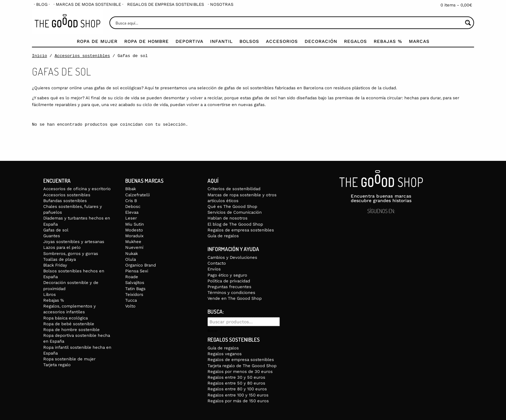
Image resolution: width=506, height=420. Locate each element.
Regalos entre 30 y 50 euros (236, 377)
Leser (131, 218)
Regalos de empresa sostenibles (166, 4)
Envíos (214, 269)
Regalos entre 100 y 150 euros (238, 395)
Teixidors (134, 294)
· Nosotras (221, 4)
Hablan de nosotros (228, 218)
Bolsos (249, 41)
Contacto (217, 263)
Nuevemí (134, 247)
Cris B (131, 201)
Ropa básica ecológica (66, 318)
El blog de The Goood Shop (235, 224)
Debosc (133, 206)
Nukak (132, 254)
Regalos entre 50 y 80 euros (236, 383)
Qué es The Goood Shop (232, 206)
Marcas (419, 41)
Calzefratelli (137, 195)
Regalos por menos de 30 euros (240, 371)
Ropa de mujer (97, 41)
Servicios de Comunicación (235, 212)
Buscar (213, 331)
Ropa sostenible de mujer (69, 359)
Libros (50, 294)
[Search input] (288, 23)
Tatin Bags (135, 289)
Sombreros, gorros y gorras (71, 254)
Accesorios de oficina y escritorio (77, 189)
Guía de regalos (223, 236)
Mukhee (133, 242)
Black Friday (55, 265)
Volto (130, 306)
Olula (131, 259)
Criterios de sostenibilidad (234, 189)
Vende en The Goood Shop (235, 298)
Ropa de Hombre (147, 41)
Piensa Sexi (137, 271)
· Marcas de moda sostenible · (88, 4)
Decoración (321, 41)
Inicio (40, 56)
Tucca (131, 300)
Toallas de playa (60, 259)
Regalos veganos (225, 354)
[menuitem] (42, 4)
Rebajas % (388, 41)
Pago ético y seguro (227, 275)
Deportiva (189, 41)
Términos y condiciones (231, 293)
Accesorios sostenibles (82, 56)
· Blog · (42, 4)
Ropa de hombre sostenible (71, 330)
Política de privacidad (229, 281)
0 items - (456, 5)
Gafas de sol (56, 230)
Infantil (221, 41)
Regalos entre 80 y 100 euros (237, 389)
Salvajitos (135, 283)
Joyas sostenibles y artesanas (74, 242)
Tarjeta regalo (57, 365)
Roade (132, 277)
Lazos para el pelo (62, 247)
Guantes (52, 236)
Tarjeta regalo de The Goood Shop (242, 366)
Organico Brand (141, 265)
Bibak (131, 189)
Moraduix (134, 236)
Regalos (355, 41)
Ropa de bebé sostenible (69, 324)
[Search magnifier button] (468, 23)
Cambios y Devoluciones (232, 257)
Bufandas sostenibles (65, 201)
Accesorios (282, 41)
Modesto (134, 230)
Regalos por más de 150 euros (238, 401)
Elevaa (132, 212)
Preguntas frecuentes (229, 287)
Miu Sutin (135, 224)
